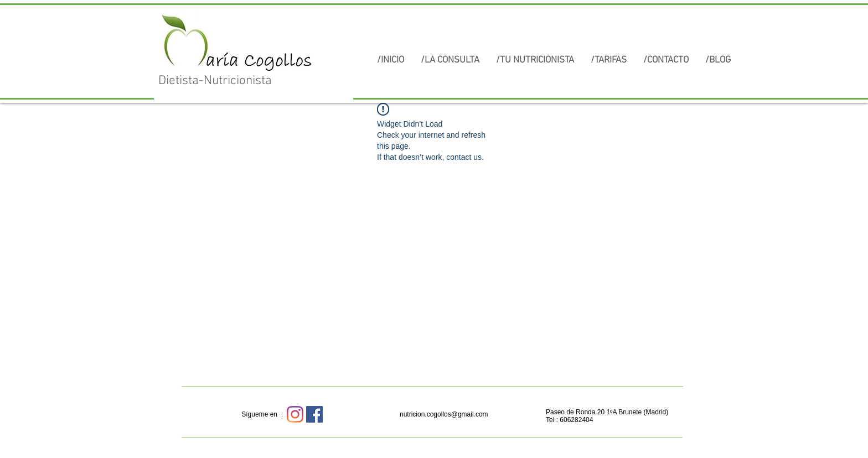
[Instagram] (295, 414)
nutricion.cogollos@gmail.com (444, 414)
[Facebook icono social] (314, 414)
